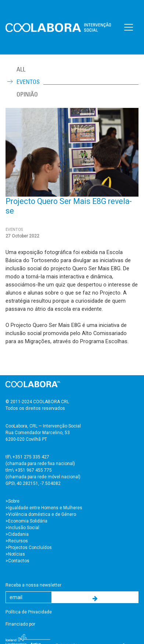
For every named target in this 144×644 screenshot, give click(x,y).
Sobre (14, 501)
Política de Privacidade (29, 612)
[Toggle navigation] (129, 27)
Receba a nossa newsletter (33, 585)
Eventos (28, 82)
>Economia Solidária (26, 521)
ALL (21, 69)
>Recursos (17, 541)
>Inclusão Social (22, 528)
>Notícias (15, 554)
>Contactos (17, 561)
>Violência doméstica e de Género (41, 514)
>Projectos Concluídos (29, 548)
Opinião (27, 94)
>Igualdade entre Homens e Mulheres (44, 508)
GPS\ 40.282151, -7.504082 (33, 483)
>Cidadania (17, 534)
